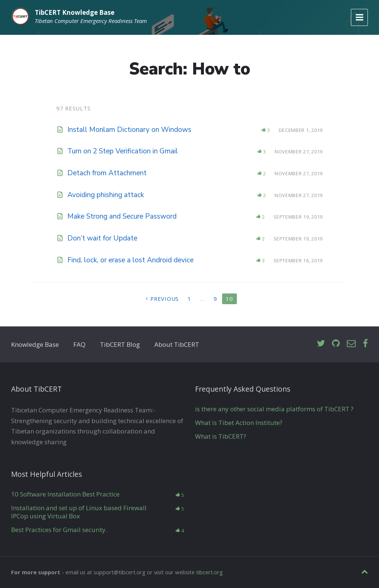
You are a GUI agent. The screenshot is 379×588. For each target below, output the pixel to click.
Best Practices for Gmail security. (59, 530)
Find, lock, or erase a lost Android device (130, 260)
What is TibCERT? (221, 436)
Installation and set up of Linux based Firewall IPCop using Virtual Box (79, 512)
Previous (165, 299)
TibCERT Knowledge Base (75, 12)
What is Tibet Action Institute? (239, 423)
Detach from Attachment (107, 173)
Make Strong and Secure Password (122, 216)
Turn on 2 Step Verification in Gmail (123, 151)
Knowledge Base (35, 344)
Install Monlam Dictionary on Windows (129, 130)
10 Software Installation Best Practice (65, 494)
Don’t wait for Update (102, 238)
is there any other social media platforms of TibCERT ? (274, 409)
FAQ (79, 344)
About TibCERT (177, 344)
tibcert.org (209, 572)
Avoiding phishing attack (106, 195)
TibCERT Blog (120, 344)
